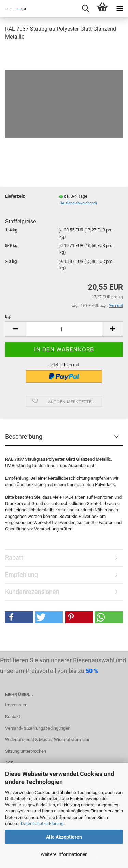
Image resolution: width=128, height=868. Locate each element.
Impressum (16, 705)
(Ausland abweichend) (78, 203)
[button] (19, 617)
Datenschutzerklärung (42, 824)
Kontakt (13, 716)
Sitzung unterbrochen (26, 751)
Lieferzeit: (15, 196)
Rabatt (14, 558)
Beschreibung (24, 437)
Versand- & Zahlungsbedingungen (38, 728)
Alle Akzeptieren (64, 837)
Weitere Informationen (64, 854)
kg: (8, 317)
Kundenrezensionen (32, 592)
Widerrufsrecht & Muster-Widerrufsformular (47, 740)
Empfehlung (22, 575)
